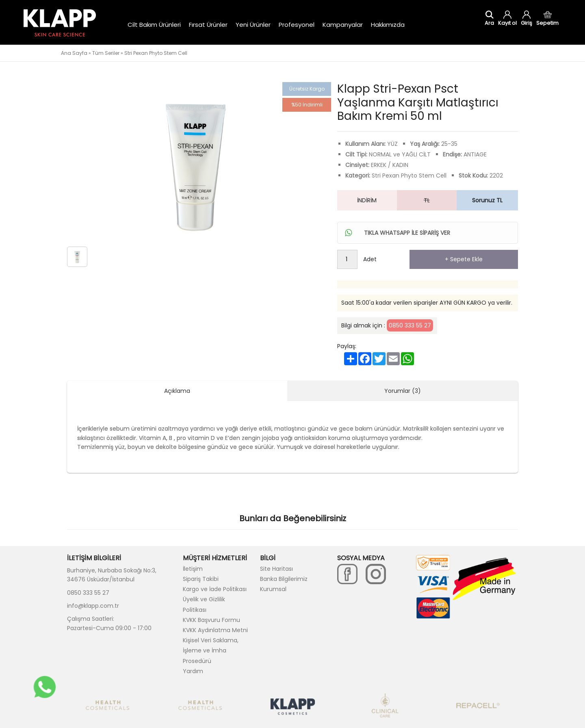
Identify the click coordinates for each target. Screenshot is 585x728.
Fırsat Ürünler (208, 25)
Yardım (193, 671)
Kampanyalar (343, 25)
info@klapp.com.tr (93, 606)
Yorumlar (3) (403, 391)
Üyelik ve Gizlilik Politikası (204, 604)
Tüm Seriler (106, 53)
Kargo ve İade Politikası (215, 589)
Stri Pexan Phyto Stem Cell (156, 53)
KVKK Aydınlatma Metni (215, 630)
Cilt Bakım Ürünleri (154, 25)
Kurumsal (273, 589)
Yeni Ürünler (253, 25)
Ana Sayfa (74, 53)
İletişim (193, 569)
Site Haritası (276, 569)
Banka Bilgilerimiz (284, 579)
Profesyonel (297, 25)
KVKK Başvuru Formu (211, 620)
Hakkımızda (388, 25)
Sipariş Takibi (201, 579)
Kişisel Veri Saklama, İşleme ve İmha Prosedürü (211, 650)
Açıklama (177, 391)
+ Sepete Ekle (464, 259)
